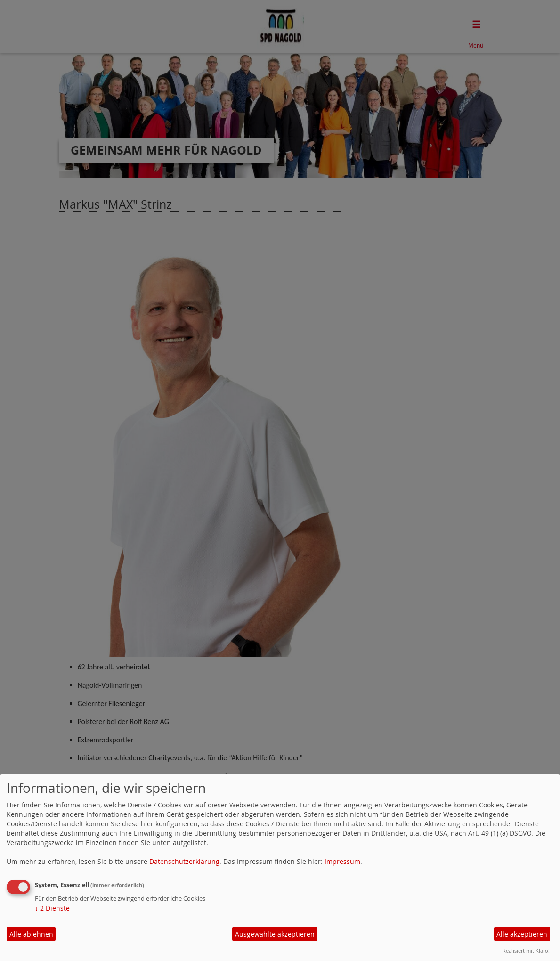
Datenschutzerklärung (184, 861)
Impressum (342, 861)
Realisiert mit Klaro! (526, 950)
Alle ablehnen (31, 934)
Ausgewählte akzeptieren (275, 934)
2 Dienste (52, 908)
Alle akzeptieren (522, 934)
